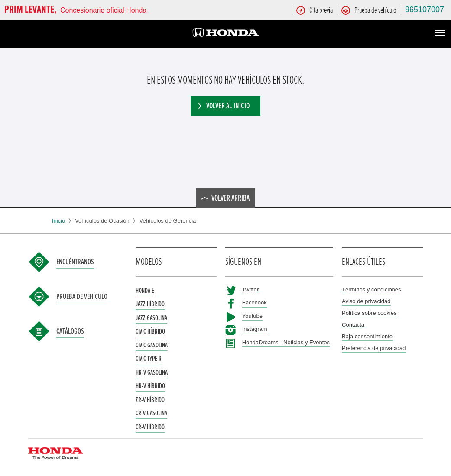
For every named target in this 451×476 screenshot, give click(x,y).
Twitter (250, 290)
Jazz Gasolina (151, 318)
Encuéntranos (75, 262)
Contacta (353, 325)
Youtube (252, 316)
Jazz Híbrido (150, 304)
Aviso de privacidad (366, 301)
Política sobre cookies (369, 313)
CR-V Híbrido (150, 427)
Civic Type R (149, 359)
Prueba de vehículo (82, 297)
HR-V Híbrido (150, 386)
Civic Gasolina (152, 345)
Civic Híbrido (150, 331)
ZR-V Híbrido (150, 400)
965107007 (425, 10)
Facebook (255, 303)
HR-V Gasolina (152, 372)
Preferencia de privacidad (374, 348)
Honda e (145, 291)
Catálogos (70, 331)
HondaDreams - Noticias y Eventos (286, 342)
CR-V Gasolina (151, 413)
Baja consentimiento (367, 336)
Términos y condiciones (372, 290)
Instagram (255, 329)
